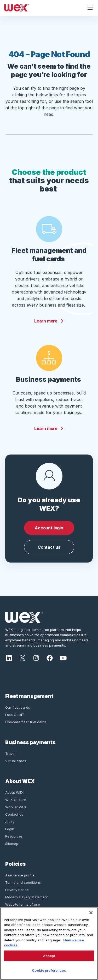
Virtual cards (16, 761)
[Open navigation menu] (90, 8)
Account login (49, 528)
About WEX (14, 792)
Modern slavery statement (27, 897)
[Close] (91, 913)
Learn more (49, 321)
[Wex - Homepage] (41, 8)
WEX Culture (16, 800)
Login (10, 829)
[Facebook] (50, 658)
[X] (22, 658)
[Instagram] (36, 658)
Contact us (49, 547)
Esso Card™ (15, 715)
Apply (10, 822)
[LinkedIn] (9, 658)
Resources (14, 836)
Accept (49, 956)
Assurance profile (20, 875)
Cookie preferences (49, 970)
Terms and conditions (23, 882)
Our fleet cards (18, 707)
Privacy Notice (17, 890)
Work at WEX (16, 807)
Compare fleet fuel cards (26, 722)
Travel (10, 754)
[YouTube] (63, 658)
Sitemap (12, 844)
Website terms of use (23, 904)
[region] (49, 943)
